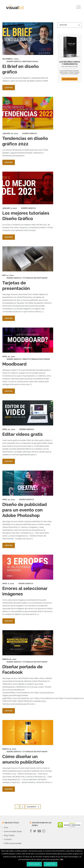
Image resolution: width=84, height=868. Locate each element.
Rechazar (34, 864)
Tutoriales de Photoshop (35, 278)
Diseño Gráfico (14, 62)
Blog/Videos (9, 835)
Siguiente (33, 807)
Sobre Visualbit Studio (13, 831)
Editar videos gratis (22, 434)
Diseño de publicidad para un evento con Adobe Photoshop (25, 510)
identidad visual (30, 62)
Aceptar (50, 864)
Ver (62, 859)
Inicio (6, 828)
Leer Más (9, 88)
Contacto (8, 839)
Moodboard (14, 364)
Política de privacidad (13, 843)
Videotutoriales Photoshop (36, 359)
